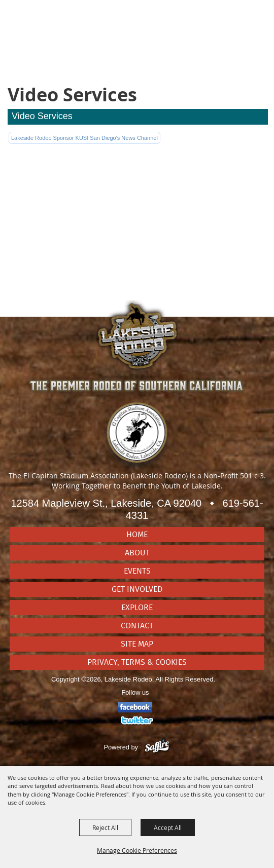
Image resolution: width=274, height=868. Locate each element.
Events (137, 571)
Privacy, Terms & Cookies (137, 662)
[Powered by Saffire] (157, 747)
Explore (137, 608)
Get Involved (137, 589)
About (137, 553)
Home (137, 535)
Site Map (137, 644)
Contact (137, 626)
